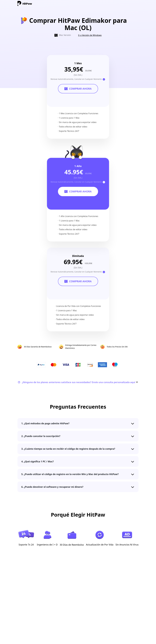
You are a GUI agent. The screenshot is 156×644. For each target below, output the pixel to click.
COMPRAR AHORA (78, 89)
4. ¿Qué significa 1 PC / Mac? (38, 461)
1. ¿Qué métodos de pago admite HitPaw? (45, 423)
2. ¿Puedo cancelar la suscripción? (41, 436)
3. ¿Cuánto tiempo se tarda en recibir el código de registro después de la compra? (68, 449)
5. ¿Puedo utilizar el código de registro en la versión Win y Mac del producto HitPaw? (70, 474)
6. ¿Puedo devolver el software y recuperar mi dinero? (52, 487)
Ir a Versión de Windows (90, 35)
